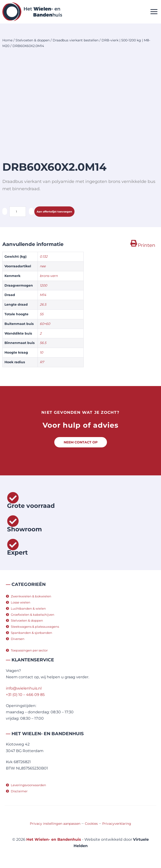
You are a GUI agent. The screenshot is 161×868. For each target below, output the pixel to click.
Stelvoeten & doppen (33, 40)
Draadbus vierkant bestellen (76, 40)
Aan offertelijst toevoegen (54, 212)
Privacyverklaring (117, 824)
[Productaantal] (18, 212)
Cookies (91, 824)
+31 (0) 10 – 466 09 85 (25, 695)
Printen (147, 245)
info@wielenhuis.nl (24, 688)
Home (7, 40)
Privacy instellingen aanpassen (55, 824)
